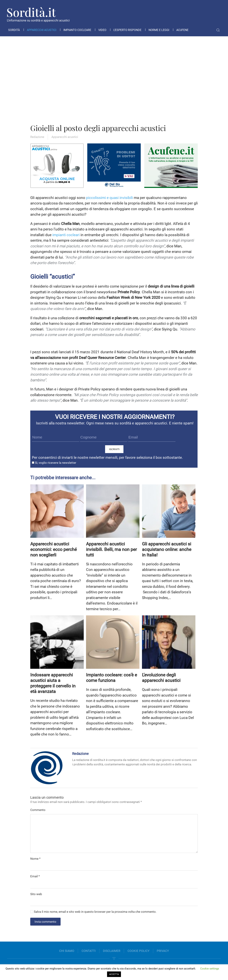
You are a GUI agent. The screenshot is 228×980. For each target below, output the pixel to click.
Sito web (36, 894)
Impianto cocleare (77, 30)
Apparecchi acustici (42, 30)
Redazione (37, 137)
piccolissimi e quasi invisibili (109, 198)
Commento (38, 810)
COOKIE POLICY (138, 951)
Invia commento (45, 922)
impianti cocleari (66, 235)
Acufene (182, 30)
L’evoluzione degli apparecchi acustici (161, 678)
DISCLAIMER (112, 951)
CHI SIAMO (67, 951)
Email (35, 876)
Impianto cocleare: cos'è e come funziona (112, 678)
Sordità (14, 30)
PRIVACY (163, 951)
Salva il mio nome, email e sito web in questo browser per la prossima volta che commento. (93, 912)
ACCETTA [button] (114, 974)
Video (102, 30)
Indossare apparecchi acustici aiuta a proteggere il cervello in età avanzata (53, 683)
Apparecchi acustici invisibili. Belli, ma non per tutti (111, 549)
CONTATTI (89, 951)
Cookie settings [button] (210, 969)
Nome (35, 859)
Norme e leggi (159, 30)
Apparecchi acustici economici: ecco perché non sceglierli (54, 549)
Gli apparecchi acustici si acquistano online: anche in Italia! (167, 549)
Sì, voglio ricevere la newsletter (54, 463)
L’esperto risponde (127, 30)
